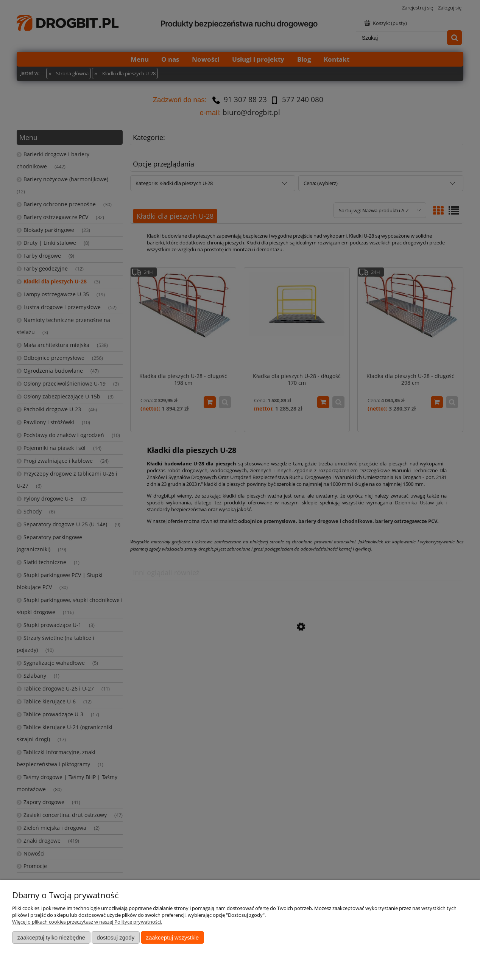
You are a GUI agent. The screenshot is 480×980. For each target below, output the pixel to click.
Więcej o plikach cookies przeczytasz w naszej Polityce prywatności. (87, 922)
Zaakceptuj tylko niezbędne (51, 937)
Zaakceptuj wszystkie (172, 937)
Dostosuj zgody (115, 937)
